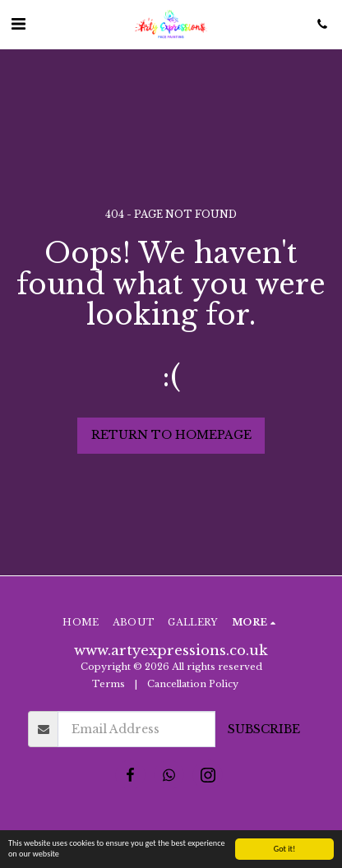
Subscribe (264, 729)
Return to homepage (171, 435)
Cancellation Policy (194, 684)
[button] (18, 24)
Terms (109, 684)
